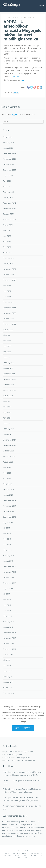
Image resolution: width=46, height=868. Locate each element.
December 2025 (9, 153)
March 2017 (8, 671)
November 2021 (9, 379)
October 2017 (8, 644)
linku (22, 80)
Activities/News (20, 856)
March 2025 (8, 186)
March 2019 (8, 550)
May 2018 (7, 605)
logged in (16, 114)
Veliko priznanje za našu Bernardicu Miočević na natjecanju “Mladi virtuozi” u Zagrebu (22, 790)
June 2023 (7, 286)
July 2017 (7, 660)
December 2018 (9, 566)
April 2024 (7, 247)
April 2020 (7, 478)
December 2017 (9, 633)
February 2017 (9, 677)
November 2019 (9, 506)
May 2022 (7, 346)
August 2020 (8, 462)
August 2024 (8, 225)
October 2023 (8, 275)
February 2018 (9, 622)
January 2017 (8, 682)
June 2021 (7, 407)
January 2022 (8, 368)
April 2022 (7, 352)
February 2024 (9, 258)
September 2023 (10, 280)
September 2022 (10, 324)
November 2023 (9, 269)
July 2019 (7, 528)
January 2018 (8, 627)
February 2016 (9, 693)
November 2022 (9, 313)
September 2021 (10, 390)
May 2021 (7, 412)
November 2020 (9, 445)
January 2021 (8, 434)
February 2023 (9, 302)
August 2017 (8, 655)
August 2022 (8, 330)
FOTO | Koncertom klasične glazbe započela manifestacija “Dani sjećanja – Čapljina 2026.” (21, 799)
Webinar (8, 856)
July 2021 (7, 401)
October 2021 (8, 385)
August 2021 (8, 396)
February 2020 (9, 489)
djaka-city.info (16, 76)
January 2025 (8, 198)
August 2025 (8, 176)
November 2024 (9, 208)
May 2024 (7, 242)
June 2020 (7, 467)
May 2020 (7, 473)
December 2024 (9, 203)
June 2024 (7, 236)
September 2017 (10, 649)
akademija (29, 17)
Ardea (16, 93)
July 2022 (7, 335)
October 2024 (8, 214)
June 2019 (7, 533)
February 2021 (9, 429)
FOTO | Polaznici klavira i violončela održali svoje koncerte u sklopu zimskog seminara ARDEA (22, 774)
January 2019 (8, 561)
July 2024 (7, 231)
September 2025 (10, 170)
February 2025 (9, 192)
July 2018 (7, 594)
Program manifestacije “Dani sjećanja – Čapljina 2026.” (22, 807)
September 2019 (10, 517)
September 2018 (10, 583)
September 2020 (10, 456)
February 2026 (9, 142)
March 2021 (8, 423)
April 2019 (7, 544)
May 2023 (7, 291)
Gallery (33, 856)
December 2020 (9, 440)
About (16, 854)
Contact (27, 858)
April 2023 (7, 297)
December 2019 (9, 500)
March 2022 (8, 357)
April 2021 (7, 418)
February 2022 (9, 363)
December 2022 (9, 308)
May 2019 (7, 539)
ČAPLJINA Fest (35, 854)
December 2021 (9, 374)
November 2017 (9, 638)
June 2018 (7, 600)
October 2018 (8, 578)
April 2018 (7, 611)
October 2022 (8, 319)
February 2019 (9, 556)
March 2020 (8, 484)
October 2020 (8, 451)
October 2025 (8, 164)
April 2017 (7, 666)
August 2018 (8, 588)
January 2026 (8, 148)
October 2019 (8, 511)
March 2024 (8, 253)
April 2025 (7, 181)
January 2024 (8, 264)
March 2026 (8, 137)
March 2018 (8, 616)
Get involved (23, 728)
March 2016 (8, 688)
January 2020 (8, 495)
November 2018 (9, 572)
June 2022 (7, 341)
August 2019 (8, 522)
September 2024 (10, 220)
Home (7, 854)
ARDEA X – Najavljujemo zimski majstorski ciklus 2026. (22, 782)
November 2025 (9, 159)
